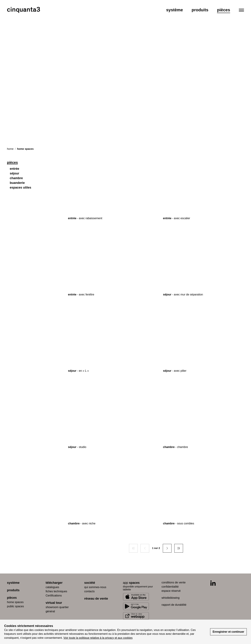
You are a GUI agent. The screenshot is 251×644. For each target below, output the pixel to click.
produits (13, 590)
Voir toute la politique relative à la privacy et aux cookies (98, 638)
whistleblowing (171, 598)
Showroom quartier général (57, 609)
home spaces (15, 602)
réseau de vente (96, 599)
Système (174, 10)
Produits (200, 10)
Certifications (54, 596)
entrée (14, 169)
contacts (89, 591)
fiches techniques (56, 591)
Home (10, 149)
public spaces (15, 606)
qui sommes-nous (95, 587)
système (13, 583)
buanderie (17, 183)
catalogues (52, 587)
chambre (16, 178)
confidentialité (170, 587)
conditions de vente (174, 582)
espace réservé (171, 591)
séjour (14, 173)
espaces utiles (20, 188)
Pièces (224, 10)
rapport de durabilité (174, 605)
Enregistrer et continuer (228, 632)
